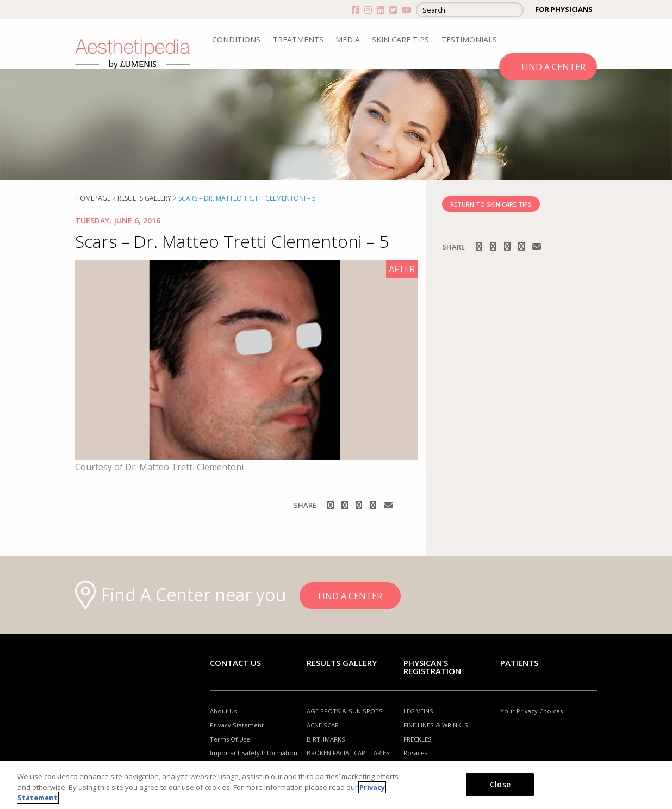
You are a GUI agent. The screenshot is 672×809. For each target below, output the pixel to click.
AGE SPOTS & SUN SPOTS (345, 711)
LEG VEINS (418, 711)
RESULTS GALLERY (144, 198)
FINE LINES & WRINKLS (436, 725)
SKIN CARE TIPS (400, 39)
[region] (336, 785)
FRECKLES (418, 739)
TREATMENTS (298, 39)
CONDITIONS (236, 39)
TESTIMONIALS (469, 39)
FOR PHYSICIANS (564, 9)
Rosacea (416, 753)
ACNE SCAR (323, 725)
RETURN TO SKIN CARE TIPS (491, 204)
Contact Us (235, 663)
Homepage (93, 198)
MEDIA (348, 39)
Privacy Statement (237, 725)
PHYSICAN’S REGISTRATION (432, 667)
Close (500, 784)
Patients (519, 663)
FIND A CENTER (553, 67)
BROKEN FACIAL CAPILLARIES (348, 753)
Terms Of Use (230, 739)
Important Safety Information (254, 753)
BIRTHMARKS (326, 739)
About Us (223, 711)
